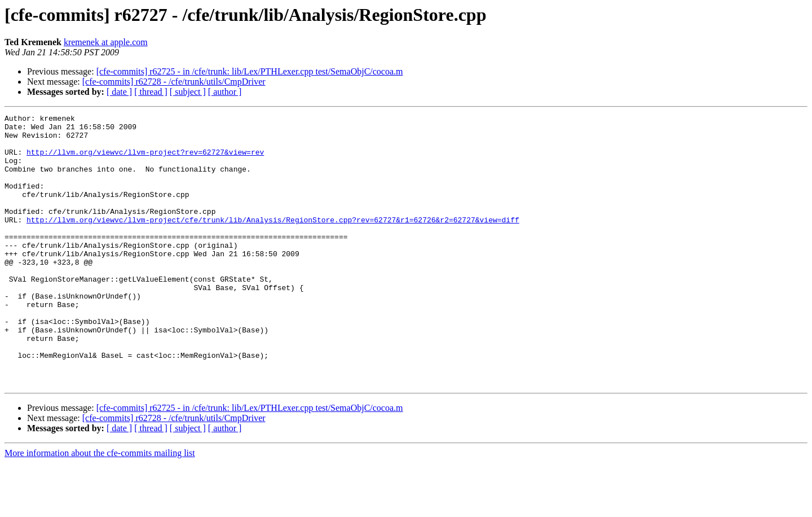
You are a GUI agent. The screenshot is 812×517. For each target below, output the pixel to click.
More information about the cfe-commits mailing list (100, 507)
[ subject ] (188, 92)
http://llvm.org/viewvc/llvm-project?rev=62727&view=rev (145, 160)
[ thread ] (151, 92)
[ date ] (119, 92)
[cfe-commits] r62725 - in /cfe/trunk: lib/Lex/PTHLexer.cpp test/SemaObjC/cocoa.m (250, 71)
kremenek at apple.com (106, 42)
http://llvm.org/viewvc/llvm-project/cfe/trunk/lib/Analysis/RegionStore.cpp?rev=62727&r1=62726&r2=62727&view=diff (273, 242)
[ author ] (225, 92)
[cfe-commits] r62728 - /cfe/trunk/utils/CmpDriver (174, 82)
